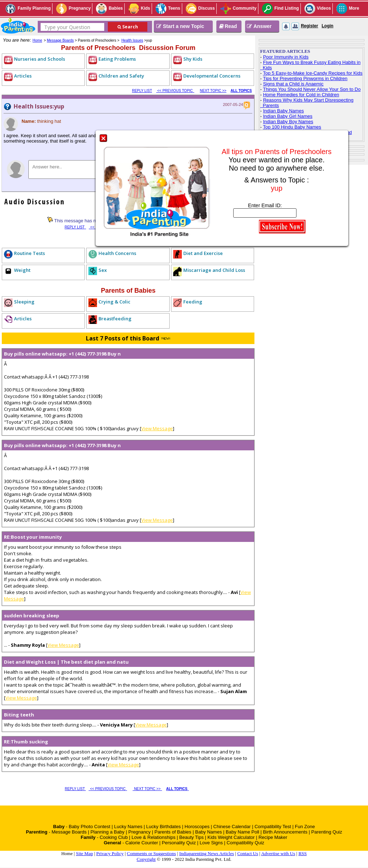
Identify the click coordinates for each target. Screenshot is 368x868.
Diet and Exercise (203, 253)
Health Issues (132, 40)
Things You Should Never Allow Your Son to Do (312, 89)
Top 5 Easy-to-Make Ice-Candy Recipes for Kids (313, 73)
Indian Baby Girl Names (288, 116)
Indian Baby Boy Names (288, 122)
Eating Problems (117, 59)
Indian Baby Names (283, 111)
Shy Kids (193, 59)
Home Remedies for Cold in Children (301, 95)
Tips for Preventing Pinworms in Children (305, 78)
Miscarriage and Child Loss (214, 270)
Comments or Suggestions (151, 853)
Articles (23, 76)
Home (38, 40)
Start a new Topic (180, 26)
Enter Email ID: (265, 205)
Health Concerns (117, 253)
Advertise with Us (278, 853)
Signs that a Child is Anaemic (293, 84)
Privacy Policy (110, 853)
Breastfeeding (115, 319)
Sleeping (24, 302)
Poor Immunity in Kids (286, 57)
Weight (22, 270)
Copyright (146, 859)
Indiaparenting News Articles (207, 853)
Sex (103, 270)
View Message (157, 428)
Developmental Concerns (212, 76)
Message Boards (60, 40)
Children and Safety (121, 76)
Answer (259, 26)
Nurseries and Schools (40, 59)
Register (309, 26)
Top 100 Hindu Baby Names (292, 127)
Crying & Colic (114, 302)
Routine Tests (29, 253)
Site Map (84, 853)
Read (227, 26)
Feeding (193, 302)
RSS (302, 853)
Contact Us (248, 853)
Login (328, 26)
